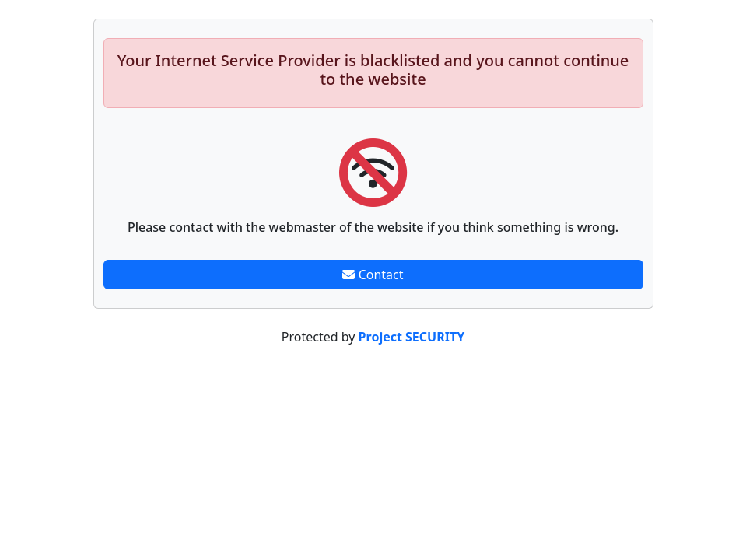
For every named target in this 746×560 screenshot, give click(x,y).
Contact (373, 275)
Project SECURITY (412, 337)
